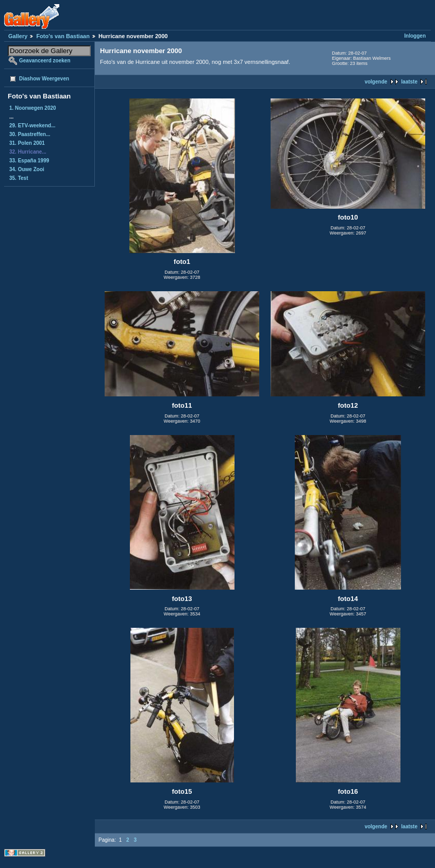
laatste (409, 82)
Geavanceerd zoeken (45, 61)
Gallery (18, 36)
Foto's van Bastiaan (63, 36)
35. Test (19, 178)
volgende (376, 82)
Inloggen (415, 36)
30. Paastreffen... (30, 134)
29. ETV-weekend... (32, 126)
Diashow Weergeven (44, 79)
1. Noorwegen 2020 (33, 108)
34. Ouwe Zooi (27, 169)
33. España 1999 (29, 161)
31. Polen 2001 (27, 143)
